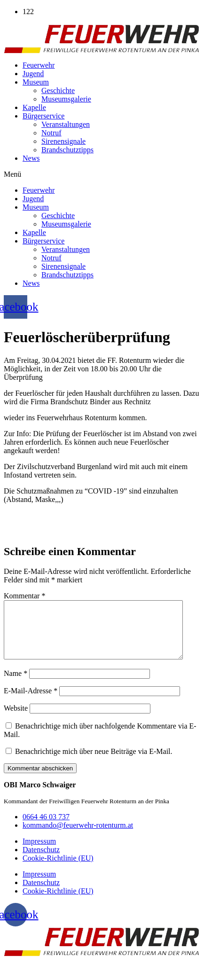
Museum (36, 82)
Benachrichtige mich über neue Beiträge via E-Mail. (94, 763)
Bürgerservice (43, 116)
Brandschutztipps (67, 150)
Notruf (51, 133)
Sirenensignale (63, 141)
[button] (102, 174)
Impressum (39, 852)
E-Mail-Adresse (31, 702)
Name (16, 685)
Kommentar (24, 596)
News (31, 158)
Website (16, 719)
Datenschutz (41, 861)
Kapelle (34, 107)
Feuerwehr (39, 65)
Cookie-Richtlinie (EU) (58, 869)
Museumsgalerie (66, 99)
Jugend (33, 74)
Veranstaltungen (66, 124)
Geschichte (58, 90)
